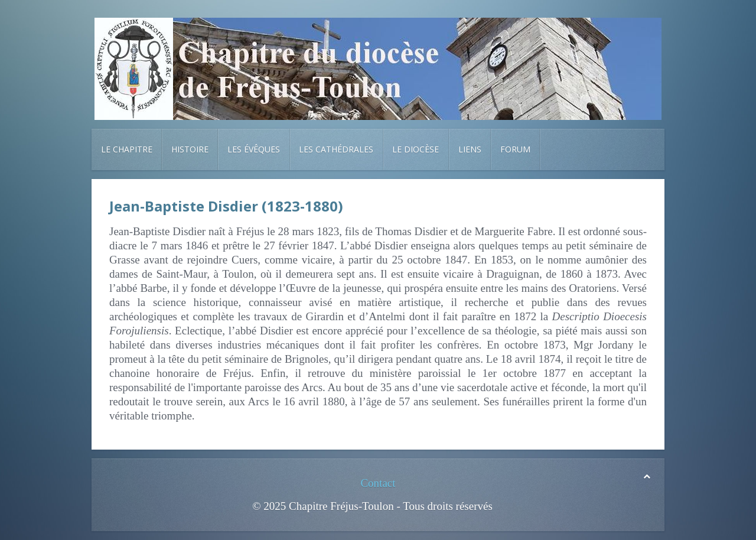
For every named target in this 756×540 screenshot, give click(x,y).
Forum (515, 149)
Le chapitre (127, 149)
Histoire (190, 149)
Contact (378, 483)
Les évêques (254, 149)
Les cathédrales (336, 149)
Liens (470, 149)
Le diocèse (416, 149)
